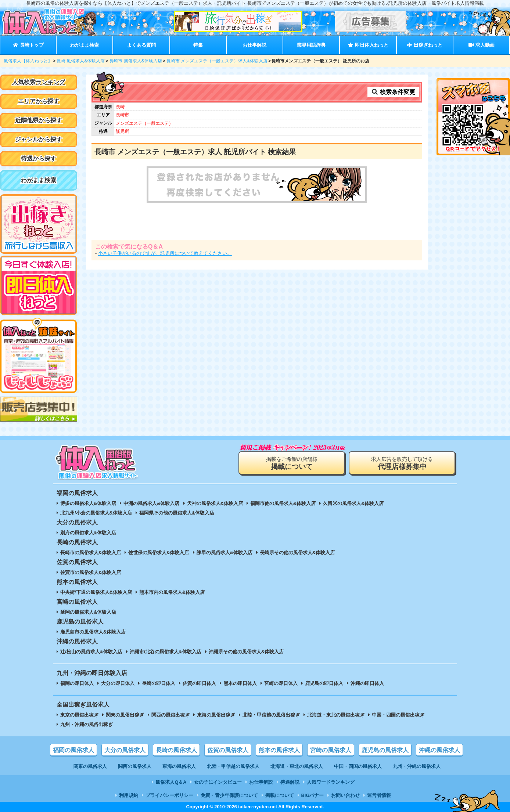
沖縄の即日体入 (367, 683)
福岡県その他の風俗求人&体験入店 (177, 513)
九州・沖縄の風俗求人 (417, 766)
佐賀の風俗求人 (228, 750)
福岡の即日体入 (77, 683)
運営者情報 (379, 795)
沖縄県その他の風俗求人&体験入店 (246, 652)
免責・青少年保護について (229, 795)
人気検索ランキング (39, 82)
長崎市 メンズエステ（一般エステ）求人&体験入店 (217, 61)
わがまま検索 (85, 45)
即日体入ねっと (368, 45)
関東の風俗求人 (90, 766)
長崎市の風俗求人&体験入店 (91, 553)
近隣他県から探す (39, 120)
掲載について (280, 795)
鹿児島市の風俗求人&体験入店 (93, 632)
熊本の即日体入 (240, 683)
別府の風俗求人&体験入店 (88, 533)
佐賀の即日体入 (199, 683)
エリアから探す (39, 101)
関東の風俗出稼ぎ (125, 715)
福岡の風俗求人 (73, 750)
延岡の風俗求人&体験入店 (88, 612)
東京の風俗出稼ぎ (79, 715)
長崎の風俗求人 (176, 750)
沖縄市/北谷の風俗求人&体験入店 (166, 652)
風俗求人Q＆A (171, 782)
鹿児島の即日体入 (324, 683)
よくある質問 (141, 45)
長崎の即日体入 (159, 683)
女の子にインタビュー (218, 782)
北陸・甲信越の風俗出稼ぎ (271, 715)
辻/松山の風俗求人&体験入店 (91, 652)
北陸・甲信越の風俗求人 (233, 766)
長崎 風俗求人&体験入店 (81, 61)
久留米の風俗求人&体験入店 (353, 503)
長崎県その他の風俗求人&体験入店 (297, 553)
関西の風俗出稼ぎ (170, 715)
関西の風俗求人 (135, 766)
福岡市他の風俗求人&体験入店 (283, 503)
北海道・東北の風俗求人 (297, 766)
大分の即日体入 (118, 683)
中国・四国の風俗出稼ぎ (398, 715)
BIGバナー (313, 795)
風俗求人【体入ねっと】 (28, 61)
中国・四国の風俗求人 (358, 766)
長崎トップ (28, 45)
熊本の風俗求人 (279, 750)
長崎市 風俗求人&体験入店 (135, 61)
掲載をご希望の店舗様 (292, 463)
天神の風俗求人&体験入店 (215, 503)
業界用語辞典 (311, 45)
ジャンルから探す (39, 139)
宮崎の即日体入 (281, 683)
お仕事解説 (254, 45)
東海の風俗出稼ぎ (216, 715)
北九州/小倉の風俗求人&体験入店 (96, 513)
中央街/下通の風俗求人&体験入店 (96, 592)
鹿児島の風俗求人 (385, 750)
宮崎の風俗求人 (331, 750)
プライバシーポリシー (169, 795)
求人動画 (481, 45)
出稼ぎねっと (425, 45)
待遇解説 (290, 782)
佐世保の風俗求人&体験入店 (159, 553)
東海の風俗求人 (179, 766)
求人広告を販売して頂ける (402, 463)
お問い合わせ (345, 795)
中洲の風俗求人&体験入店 (151, 503)
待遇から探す (39, 158)
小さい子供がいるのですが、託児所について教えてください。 (165, 253)
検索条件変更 (393, 92)
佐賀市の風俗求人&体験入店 (91, 572)
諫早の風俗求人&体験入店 (225, 553)
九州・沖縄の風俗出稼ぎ (87, 724)
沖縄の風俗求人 (439, 750)
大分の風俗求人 (125, 750)
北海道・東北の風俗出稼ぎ (336, 715)
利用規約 (129, 795)
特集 (198, 45)
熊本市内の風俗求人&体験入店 (172, 592)
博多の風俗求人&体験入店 (88, 503)
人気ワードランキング (331, 782)
